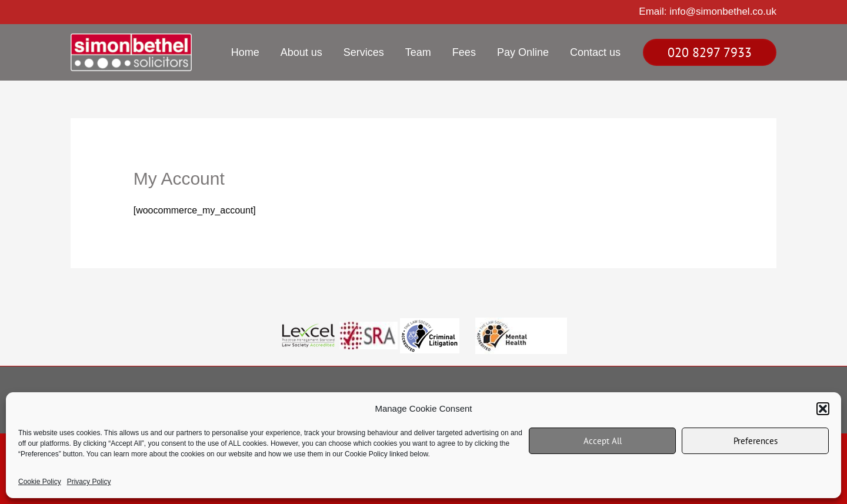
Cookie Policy (40, 482)
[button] (823, 409)
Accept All (603, 441)
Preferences (756, 441)
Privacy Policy (89, 482)
